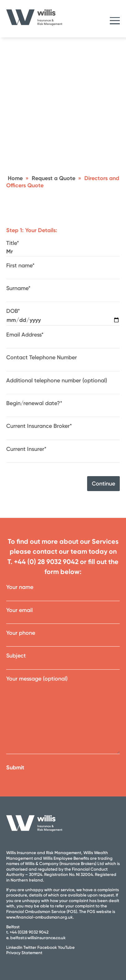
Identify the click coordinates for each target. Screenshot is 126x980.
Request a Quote (54, 178)
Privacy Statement (24, 953)
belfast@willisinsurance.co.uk (38, 938)
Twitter (30, 947)
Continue (103, 484)
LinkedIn (14, 947)
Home (15, 178)
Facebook (47, 947)
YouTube (66, 947)
